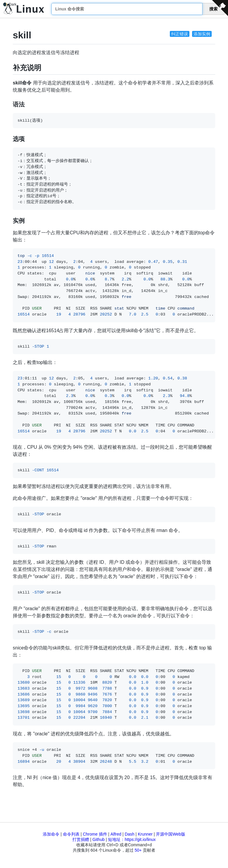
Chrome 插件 (95, 834)
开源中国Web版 (171, 834)
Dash (130, 834)
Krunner (145, 834)
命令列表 (71, 834)
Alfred (116, 834)
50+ (138, 850)
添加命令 (51, 834)
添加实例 (202, 34)
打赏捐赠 (81, 839)
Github (98, 839)
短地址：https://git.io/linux (132, 839)
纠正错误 (180, 34)
